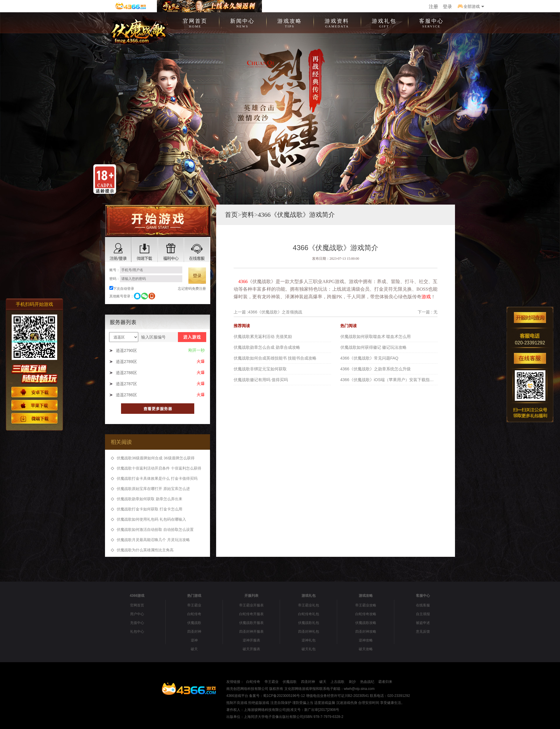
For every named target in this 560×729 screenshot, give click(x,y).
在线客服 (423, 605)
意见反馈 (423, 632)
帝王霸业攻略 (366, 605)
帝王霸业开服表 (251, 605)
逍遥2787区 (126, 384)
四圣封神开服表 (251, 632)
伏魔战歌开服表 (251, 623)
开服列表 (251, 596)
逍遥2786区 (126, 395)
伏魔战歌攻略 (366, 623)
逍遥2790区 (126, 350)
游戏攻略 (290, 22)
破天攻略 (366, 649)
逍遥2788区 (126, 373)
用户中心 (137, 614)
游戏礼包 (384, 22)
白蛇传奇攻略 (366, 614)
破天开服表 (251, 649)
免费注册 (199, 289)
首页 (231, 215)
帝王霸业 (194, 605)
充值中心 (137, 623)
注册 (433, 7)
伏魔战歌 (194, 623)
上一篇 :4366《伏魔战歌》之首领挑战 (268, 312)
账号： (146, 270)
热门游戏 (194, 596)
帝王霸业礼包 (309, 605)
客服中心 (431, 22)
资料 (248, 215)
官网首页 (195, 22)
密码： (146, 279)
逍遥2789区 (126, 362)
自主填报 (423, 614)
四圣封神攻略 (366, 632)
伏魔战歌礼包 (309, 623)
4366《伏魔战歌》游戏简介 (296, 215)
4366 (243, 281)
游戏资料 (337, 22)
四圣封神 (194, 632)
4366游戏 (137, 596)
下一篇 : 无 (428, 312)
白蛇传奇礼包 (309, 614)
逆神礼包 (309, 640)
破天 (194, 649)
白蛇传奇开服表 (251, 614)
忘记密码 (185, 289)
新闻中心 (242, 22)
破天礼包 (309, 649)
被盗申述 (423, 623)
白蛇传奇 (194, 614)
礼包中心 (137, 632)
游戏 (426, 297)
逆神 (194, 640)
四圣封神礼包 (309, 632)
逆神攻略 (366, 640)
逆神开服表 (251, 640)
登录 (447, 7)
